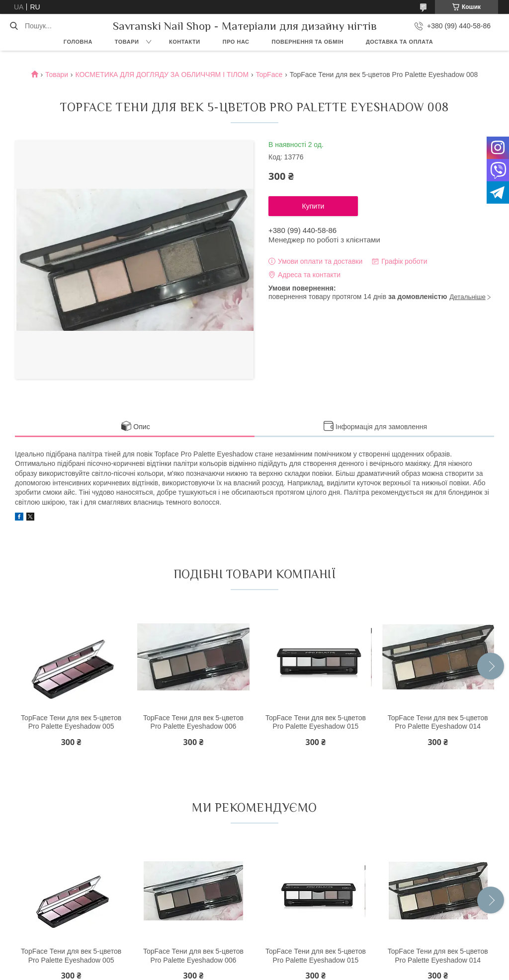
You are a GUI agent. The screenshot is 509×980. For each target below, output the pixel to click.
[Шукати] (14, 26)
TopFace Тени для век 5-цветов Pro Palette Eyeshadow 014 (438, 722)
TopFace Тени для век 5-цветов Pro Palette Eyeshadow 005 (71, 722)
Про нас (236, 42)
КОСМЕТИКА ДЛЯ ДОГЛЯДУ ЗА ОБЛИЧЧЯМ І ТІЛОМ (162, 75)
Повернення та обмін (308, 42)
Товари (127, 42)
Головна (78, 42)
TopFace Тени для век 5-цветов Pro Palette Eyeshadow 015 (316, 722)
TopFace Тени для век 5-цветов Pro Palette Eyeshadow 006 (193, 722)
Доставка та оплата (399, 42)
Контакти (185, 42)
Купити (313, 206)
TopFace (269, 75)
